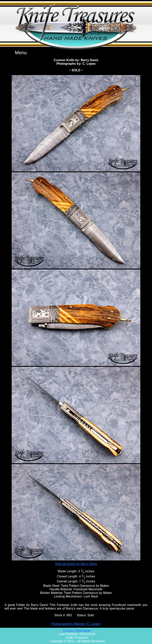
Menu (21, 53)
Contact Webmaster (77, 630)
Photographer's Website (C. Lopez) (76, 624)
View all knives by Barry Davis (76, 564)
